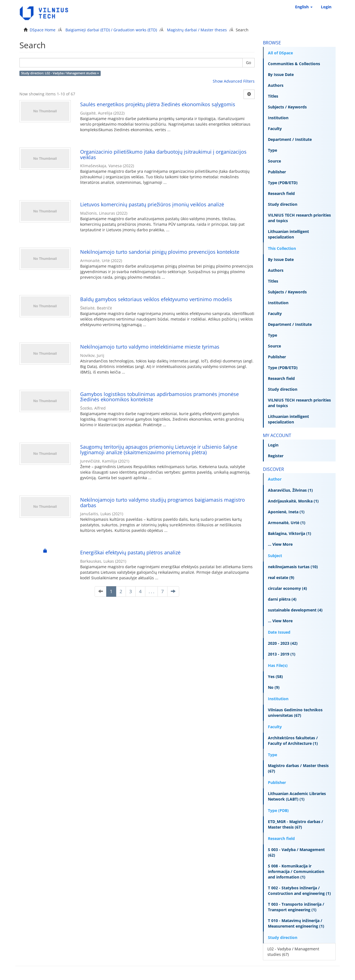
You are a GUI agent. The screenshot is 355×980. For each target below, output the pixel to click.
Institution (278, 118)
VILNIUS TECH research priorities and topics (299, 218)
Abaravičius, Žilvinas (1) (290, 490)
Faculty (275, 129)
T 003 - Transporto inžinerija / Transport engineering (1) (296, 907)
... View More (280, 544)
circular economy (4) (287, 588)
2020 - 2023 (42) (283, 643)
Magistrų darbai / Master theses (197, 30)
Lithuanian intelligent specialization (288, 234)
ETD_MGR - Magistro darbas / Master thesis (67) (296, 824)
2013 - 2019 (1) (282, 654)
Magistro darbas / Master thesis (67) (298, 768)
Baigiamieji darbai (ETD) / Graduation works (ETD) (111, 30)
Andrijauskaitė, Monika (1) (293, 501)
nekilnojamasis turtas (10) (293, 567)
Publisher (277, 172)
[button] (304, 7)
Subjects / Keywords (287, 107)
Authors (276, 85)
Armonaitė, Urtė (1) (287, 523)
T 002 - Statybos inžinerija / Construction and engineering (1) (299, 891)
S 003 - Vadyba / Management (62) (296, 852)
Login (273, 445)
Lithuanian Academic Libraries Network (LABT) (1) (297, 796)
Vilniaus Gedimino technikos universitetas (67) (295, 713)
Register (276, 456)
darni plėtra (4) (282, 599)
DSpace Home (43, 30)
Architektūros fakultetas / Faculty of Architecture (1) (293, 741)
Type (272, 150)
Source (274, 161)
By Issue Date (281, 74)
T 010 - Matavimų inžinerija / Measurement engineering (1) (296, 923)
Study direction (283, 204)
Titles (273, 96)
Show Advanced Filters (234, 81)
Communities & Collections (294, 64)
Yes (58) (275, 676)
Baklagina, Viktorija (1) (290, 533)
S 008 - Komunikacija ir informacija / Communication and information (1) (296, 871)
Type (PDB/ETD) (283, 183)
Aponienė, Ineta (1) (286, 512)
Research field (281, 193)
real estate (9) (281, 577)
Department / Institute (290, 139)
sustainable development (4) (295, 610)
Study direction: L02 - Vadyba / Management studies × (60, 73)
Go (248, 63)
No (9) (274, 687)
